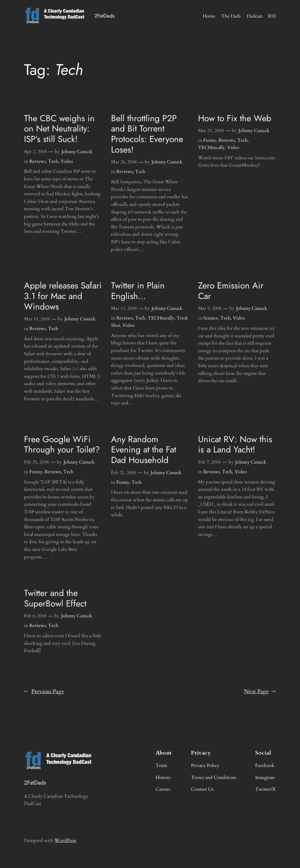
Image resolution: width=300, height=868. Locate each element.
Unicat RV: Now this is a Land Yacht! (235, 445)
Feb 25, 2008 (36, 462)
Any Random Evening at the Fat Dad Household (144, 450)
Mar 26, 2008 (124, 162)
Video (67, 161)
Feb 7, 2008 (209, 462)
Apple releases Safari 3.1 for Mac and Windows (63, 296)
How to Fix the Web (235, 118)
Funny (210, 140)
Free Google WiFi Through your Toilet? (62, 445)
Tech (53, 161)
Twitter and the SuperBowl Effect (55, 598)
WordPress (65, 840)
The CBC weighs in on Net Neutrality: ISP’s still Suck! (59, 129)
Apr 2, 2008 (35, 152)
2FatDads (104, 16)
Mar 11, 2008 (124, 308)
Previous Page (44, 692)
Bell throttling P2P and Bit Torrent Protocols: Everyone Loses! (147, 134)
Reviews (37, 161)
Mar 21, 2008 (211, 131)
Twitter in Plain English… (138, 291)
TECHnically (211, 148)
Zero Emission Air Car (231, 291)
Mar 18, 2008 (37, 319)
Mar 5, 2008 (210, 308)
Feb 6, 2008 (35, 616)
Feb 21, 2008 (123, 473)
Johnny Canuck (77, 152)
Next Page (260, 692)
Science (211, 318)
